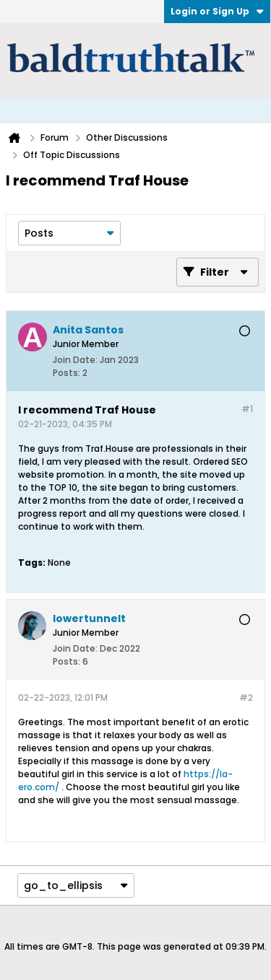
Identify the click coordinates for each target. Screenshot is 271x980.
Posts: (66, 373)
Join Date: (75, 360)
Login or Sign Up (217, 11)
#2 (246, 697)
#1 (247, 409)
